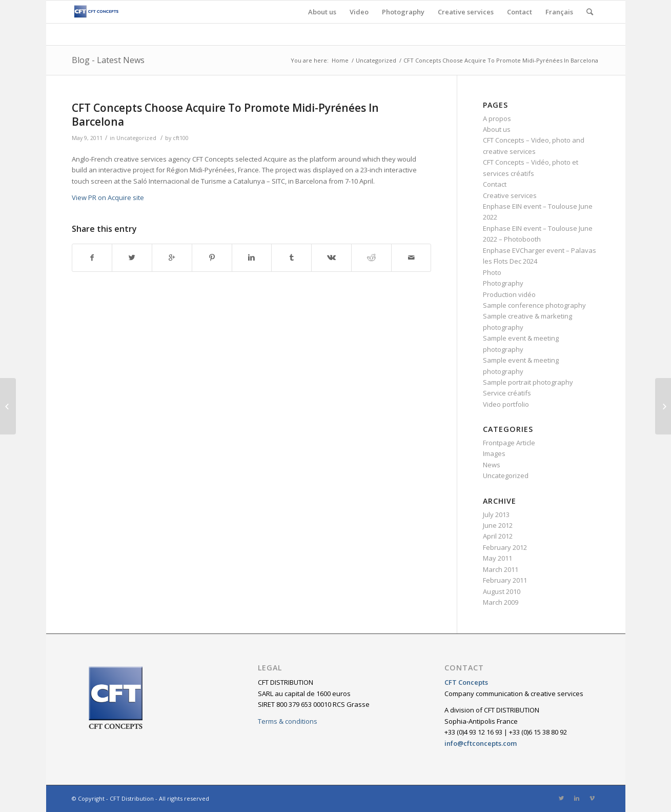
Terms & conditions (288, 721)
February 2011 (505, 580)
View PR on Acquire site (108, 197)
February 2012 (505, 547)
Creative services (510, 195)
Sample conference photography (534, 305)
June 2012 (498, 525)
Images (494, 453)
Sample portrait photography (528, 382)
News (492, 465)
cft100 (181, 138)
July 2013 (496, 514)
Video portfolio (506, 404)
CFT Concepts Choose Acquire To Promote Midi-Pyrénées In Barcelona (225, 115)
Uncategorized (376, 60)
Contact (495, 184)
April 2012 (498, 536)
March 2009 (501, 602)
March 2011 (501, 569)
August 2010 (502, 591)
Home (340, 60)
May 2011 (497, 558)
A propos (497, 118)
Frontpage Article (509, 443)
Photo (492, 272)
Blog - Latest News (108, 60)
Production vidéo (509, 294)
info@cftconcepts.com (481, 743)
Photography (503, 283)
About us (497, 129)
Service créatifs (507, 393)
